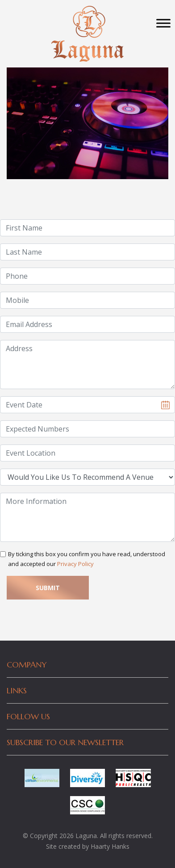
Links (17, 690)
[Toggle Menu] (163, 23)
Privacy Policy (75, 564)
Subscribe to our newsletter (65, 742)
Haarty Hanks (110, 846)
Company (27, 665)
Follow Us (28, 716)
